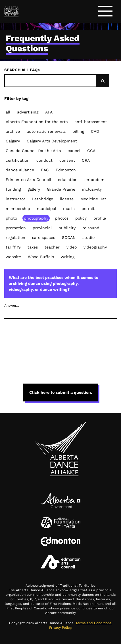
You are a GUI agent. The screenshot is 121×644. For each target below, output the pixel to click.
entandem (94, 180)
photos (62, 218)
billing (78, 131)
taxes (33, 247)
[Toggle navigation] (105, 12)
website (13, 257)
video (72, 247)
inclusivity (92, 189)
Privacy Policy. (61, 628)
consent (67, 160)
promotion (16, 228)
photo (11, 218)
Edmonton (66, 170)
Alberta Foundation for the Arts (37, 122)
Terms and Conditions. (94, 623)
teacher (52, 247)
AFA (49, 112)
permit (88, 209)
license (67, 199)
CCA (91, 151)
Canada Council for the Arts (33, 151)
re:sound (91, 228)
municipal (47, 209)
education (68, 180)
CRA (86, 160)
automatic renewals (46, 131)
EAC (45, 170)
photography (36, 218)
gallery (34, 189)
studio (88, 237)
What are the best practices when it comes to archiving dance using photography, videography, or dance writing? (60, 283)
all (8, 112)
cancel (74, 151)
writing (68, 257)
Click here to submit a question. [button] (61, 392)
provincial (42, 228)
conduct (44, 160)
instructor (15, 199)
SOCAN (69, 237)
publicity (67, 228)
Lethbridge (43, 199)
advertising (28, 112)
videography (95, 247)
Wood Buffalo (41, 257)
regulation (15, 237)
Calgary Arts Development (52, 141)
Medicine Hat (93, 199)
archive (13, 131)
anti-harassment (91, 122)
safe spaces (44, 237)
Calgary (13, 141)
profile (100, 218)
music (69, 209)
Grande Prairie (61, 189)
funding (13, 189)
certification (18, 160)
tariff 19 (13, 247)
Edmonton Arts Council (28, 180)
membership (18, 209)
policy (81, 218)
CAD (95, 131)
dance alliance (20, 170)
